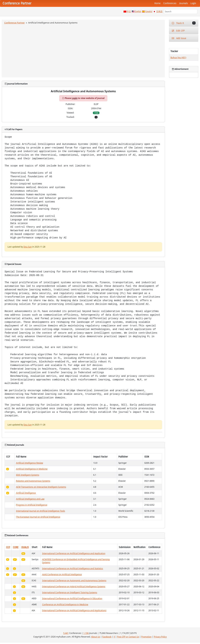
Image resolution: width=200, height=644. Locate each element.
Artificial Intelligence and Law (30, 499)
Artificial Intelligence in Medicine (32, 469)
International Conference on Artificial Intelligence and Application (74, 553)
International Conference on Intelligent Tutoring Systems (70, 592)
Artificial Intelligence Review (30, 463)
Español (149, 11)
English (138, 11)
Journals (183, 3)
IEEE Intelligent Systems (28, 475)
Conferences (170, 3)
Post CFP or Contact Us (128, 637)
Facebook (107, 637)
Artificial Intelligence (26, 493)
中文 (129, 11)
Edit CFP (178, 31)
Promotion (146, 637)
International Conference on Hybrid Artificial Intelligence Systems (74, 586)
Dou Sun (28, 247)
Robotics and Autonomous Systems (33, 481)
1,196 (86, 633)
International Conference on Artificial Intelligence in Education (72, 598)
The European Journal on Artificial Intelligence (38, 517)
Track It (184, 23)
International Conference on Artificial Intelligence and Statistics (73, 568)
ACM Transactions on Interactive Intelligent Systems (41, 487)
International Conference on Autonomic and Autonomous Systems (74, 580)
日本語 (159, 11)
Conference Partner (14, 23)
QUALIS (25, 547)
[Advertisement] (83, 50)
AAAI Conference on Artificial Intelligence (62, 574)
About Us (96, 637)
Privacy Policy (160, 637)
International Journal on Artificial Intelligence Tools (41, 511)
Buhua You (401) (178, 58)
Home (157, 3)
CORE (16, 547)
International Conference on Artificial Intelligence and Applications (74, 610)
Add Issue (179, 38)
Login (193, 3)
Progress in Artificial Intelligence (32, 505)
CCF (8, 547)
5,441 (66, 633)
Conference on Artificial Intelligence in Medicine (65, 604)
